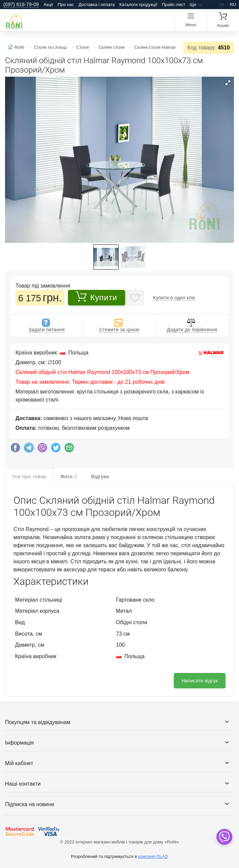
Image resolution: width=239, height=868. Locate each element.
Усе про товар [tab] (29, 476)
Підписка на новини (30, 804)
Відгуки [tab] (100, 476)
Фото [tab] (69, 476)
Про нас (66, 5)
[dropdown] (224, 837)
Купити (96, 297)
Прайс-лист (174, 5)
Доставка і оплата (97, 5)
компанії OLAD (153, 856)
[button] (228, 83)
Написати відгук (200, 681)
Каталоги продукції (138, 5)
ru (233, 5)
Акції (48, 5)
